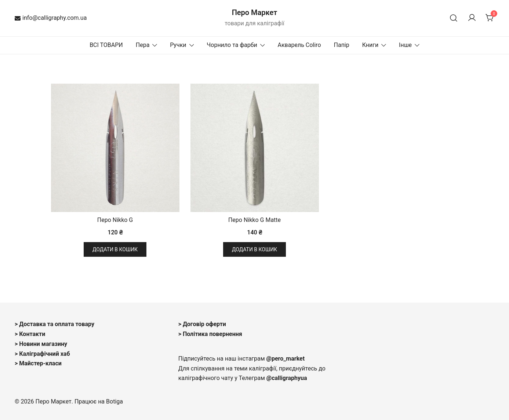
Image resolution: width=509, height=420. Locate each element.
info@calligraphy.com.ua (51, 18)
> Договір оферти (202, 324)
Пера (143, 45)
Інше (405, 45)
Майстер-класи (40, 363)
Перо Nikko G (115, 220)
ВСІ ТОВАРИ (106, 45)
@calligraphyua (287, 378)
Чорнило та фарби (232, 45)
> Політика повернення (210, 334)
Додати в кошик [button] (115, 249)
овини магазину (46, 344)
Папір (342, 45)
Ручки (178, 45)
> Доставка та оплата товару (54, 324)
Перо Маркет (255, 12)
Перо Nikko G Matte (254, 220)
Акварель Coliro (299, 45)
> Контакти (30, 334)
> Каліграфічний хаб (42, 354)
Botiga (114, 401)
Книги (370, 45)
